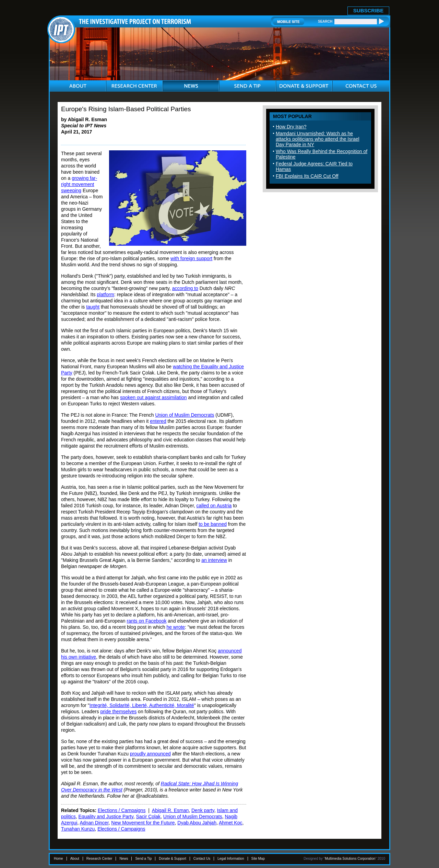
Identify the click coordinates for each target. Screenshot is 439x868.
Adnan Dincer (94, 823)
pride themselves (118, 711)
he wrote (176, 627)
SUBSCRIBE (368, 10)
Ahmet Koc (230, 823)
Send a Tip (143, 859)
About (75, 859)
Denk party (203, 810)
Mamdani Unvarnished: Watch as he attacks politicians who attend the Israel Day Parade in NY (318, 139)
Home (58, 859)
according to (185, 288)
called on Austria (214, 506)
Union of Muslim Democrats (185, 415)
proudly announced (150, 754)
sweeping (71, 190)
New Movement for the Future (143, 823)
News (124, 859)
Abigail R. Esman (170, 810)
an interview (214, 560)
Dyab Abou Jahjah (197, 823)
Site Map (258, 859)
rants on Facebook (146, 621)
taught (93, 307)
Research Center (99, 859)
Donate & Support (173, 859)
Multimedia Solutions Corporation (350, 859)
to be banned (213, 524)
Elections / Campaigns (122, 810)
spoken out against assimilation (153, 397)
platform (105, 294)
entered (158, 421)
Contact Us (202, 859)
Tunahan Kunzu (78, 829)
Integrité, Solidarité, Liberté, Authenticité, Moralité (142, 705)
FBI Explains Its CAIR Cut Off (307, 176)
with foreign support (191, 258)
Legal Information (231, 859)
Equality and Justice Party (106, 817)
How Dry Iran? (291, 127)
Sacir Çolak (148, 817)
